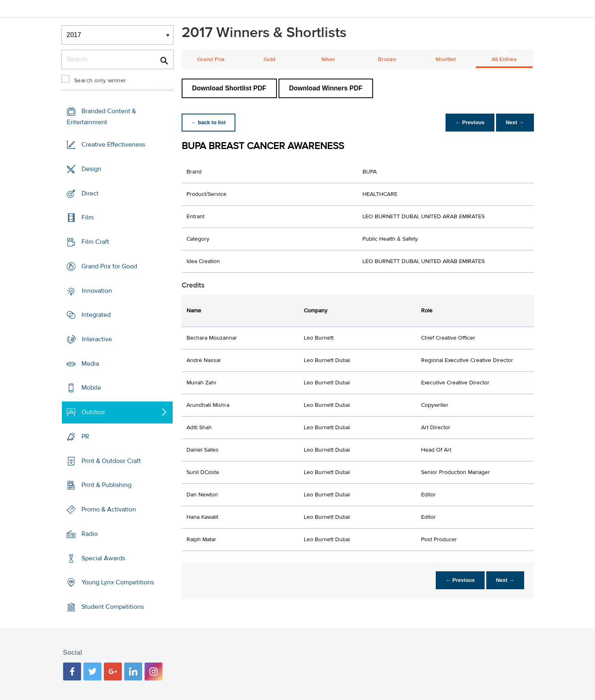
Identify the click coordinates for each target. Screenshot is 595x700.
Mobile (91, 388)
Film (88, 217)
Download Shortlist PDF (229, 88)
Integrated (96, 315)
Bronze (387, 59)
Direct (90, 193)
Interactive (97, 339)
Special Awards (103, 558)
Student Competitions (113, 607)
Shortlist (446, 59)
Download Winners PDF (326, 88)
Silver (328, 59)
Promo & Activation (109, 509)
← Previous (470, 122)
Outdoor (93, 412)
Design (91, 169)
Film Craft (95, 242)
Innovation (97, 290)
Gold (269, 59)
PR (85, 437)
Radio (90, 534)
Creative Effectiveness (113, 145)
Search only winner (100, 81)
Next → (515, 122)
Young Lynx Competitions (118, 582)
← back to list (209, 122)
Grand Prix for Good (109, 266)
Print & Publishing (106, 485)
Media (90, 364)
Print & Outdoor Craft (111, 461)
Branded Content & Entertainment (101, 117)
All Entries (504, 59)
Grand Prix (211, 59)
